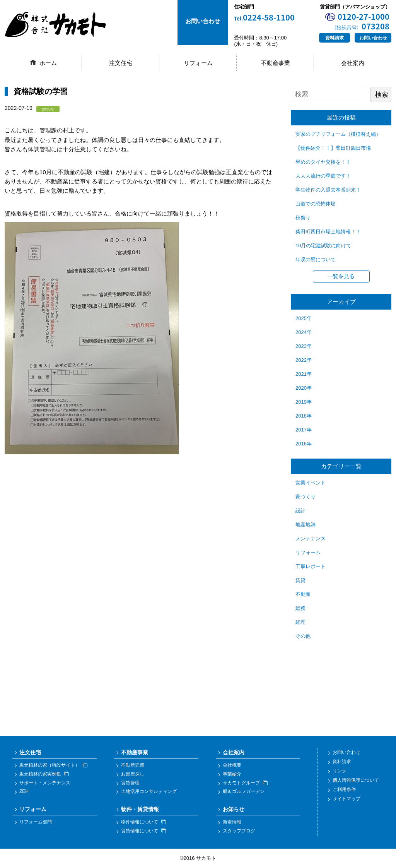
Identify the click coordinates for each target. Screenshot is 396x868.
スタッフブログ (239, 831)
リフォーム (198, 63)
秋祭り (303, 218)
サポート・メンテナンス (45, 783)
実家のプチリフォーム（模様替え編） (338, 134)
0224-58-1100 (264, 18)
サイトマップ (346, 799)
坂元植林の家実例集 (44, 774)
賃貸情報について (143, 831)
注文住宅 (121, 63)
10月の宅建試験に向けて (323, 246)
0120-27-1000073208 (360, 21)
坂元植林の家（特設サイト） (53, 765)
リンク (340, 771)
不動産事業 (276, 63)
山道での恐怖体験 (316, 204)
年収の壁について (316, 259)
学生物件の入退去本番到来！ (328, 190)
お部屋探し (133, 774)
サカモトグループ (245, 783)
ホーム (48, 63)
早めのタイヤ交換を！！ (323, 162)
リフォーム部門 (36, 822)
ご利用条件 (344, 789)
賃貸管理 (130, 783)
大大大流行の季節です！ (323, 176)
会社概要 (232, 765)
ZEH (24, 792)
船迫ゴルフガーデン (244, 792)
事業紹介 (232, 774)
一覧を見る (341, 276)
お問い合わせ (373, 38)
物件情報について (143, 822)
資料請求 (335, 38)
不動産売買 (133, 765)
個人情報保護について (356, 780)
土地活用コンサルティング (149, 792)
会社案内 (353, 63)
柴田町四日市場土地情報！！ (328, 232)
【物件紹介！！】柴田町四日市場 (333, 148)
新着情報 (232, 822)
